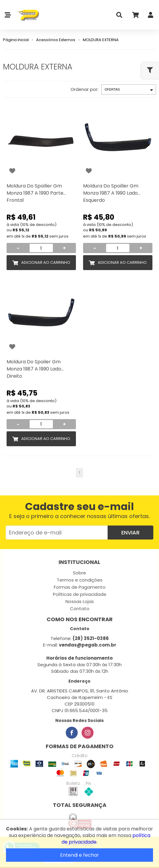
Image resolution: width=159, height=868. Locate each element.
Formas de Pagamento (80, 587)
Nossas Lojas (80, 601)
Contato (80, 609)
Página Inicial (16, 40)
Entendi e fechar (79, 855)
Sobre (79, 573)
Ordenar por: (84, 89)
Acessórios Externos (56, 40)
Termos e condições (80, 580)
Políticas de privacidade (80, 594)
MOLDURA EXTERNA (101, 40)
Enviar (130, 533)
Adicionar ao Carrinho (46, 262)
